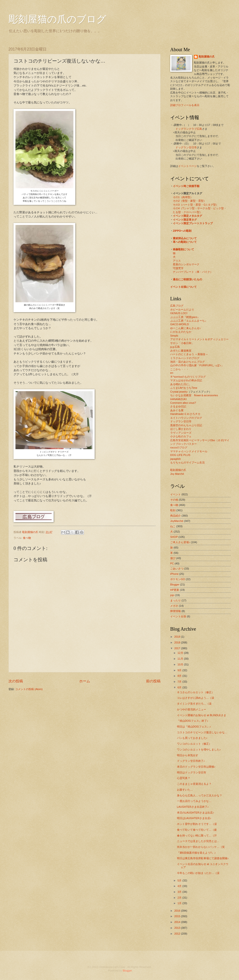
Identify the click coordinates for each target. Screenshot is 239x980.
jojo (172, 595)
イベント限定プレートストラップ (193, 223)
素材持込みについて (185, 238)
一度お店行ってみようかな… (194, 801)
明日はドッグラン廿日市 (192, 772)
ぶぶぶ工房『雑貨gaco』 (185, 317)
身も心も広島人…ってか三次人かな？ (200, 795)
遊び (173, 558)
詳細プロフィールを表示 (185, 105)
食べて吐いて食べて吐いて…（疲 (197, 830)
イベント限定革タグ (185, 220)
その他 (174, 500)
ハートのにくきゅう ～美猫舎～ (189, 354)
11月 (181, 659)
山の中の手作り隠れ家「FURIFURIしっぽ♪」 (197, 365)
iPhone (174, 574)
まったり (176, 600)
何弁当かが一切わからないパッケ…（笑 (201, 847)
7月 (180, 682)
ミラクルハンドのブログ (185, 358)
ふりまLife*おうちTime (184, 388)
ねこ (173, 526)
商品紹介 (176, 516)
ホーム (85, 681)
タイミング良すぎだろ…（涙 (194, 704)
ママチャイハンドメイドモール (189, 451)
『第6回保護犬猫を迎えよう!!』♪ (196, 853)
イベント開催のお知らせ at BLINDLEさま (202, 715)
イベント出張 (178, 616)
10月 (181, 664)
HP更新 (175, 590)
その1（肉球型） (183, 197)
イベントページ (187, 166)
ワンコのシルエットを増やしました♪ (199, 749)
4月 (180, 886)
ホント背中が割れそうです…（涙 (197, 824)
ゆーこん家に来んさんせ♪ (186, 328)
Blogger (175, 584)
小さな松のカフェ (181, 436)
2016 (178, 911)
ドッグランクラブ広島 (189, 129)
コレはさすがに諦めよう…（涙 (196, 698)
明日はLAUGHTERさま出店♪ (194, 818)
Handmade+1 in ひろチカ (185, 414)
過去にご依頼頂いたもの (187, 279)
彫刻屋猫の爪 (31, 532)
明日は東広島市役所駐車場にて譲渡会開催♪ (203, 858)
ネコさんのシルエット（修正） (196, 692)
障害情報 (176, 611)
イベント (176, 494)
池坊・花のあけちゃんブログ (187, 362)
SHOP (174, 537)
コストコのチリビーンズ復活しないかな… (202, 732)
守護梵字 (178, 268)
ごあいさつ (177, 569)
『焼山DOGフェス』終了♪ (193, 721)
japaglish (176, 459)
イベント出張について (183, 287)
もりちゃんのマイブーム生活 (187, 462)
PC (172, 563)
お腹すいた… (185, 790)
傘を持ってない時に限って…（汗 (197, 836)
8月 (180, 676)
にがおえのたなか (181, 332)
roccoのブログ (179, 447)
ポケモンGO (178, 579)
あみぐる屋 (177, 410)
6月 (180, 687)
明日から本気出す (188, 755)
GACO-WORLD (179, 324)
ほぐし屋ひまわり (181, 429)
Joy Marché (177, 474)
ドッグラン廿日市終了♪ (191, 761)
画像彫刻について (183, 249)
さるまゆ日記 (178, 406)
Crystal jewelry (179, 392)
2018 (178, 642)
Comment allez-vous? (183, 403)
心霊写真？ (184, 778)
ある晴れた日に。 (181, 384)
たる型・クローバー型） (187, 212)
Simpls (174, 336)
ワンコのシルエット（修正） (194, 744)
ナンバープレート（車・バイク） (193, 272)
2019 (178, 637)
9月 (180, 670)
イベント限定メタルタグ (187, 216)
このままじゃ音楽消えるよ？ (194, 784)
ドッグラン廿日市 (186, 147)
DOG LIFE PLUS (180, 455)
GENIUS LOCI (179, 313)
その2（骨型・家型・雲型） (190, 201)
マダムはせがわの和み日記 (186, 380)
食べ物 (27, 538)
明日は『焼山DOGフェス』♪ (194, 727)
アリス (177, 261)
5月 (180, 880)
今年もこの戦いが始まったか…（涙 (198, 873)
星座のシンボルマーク (186, 264)
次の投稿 (16, 681)
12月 (181, 653)
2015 (178, 916)
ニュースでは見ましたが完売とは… (198, 841)
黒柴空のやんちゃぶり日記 (186, 425)
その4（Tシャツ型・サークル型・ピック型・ (200, 208)
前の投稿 (153, 681)
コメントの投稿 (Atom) (29, 689)
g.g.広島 (175, 347)
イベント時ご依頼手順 (186, 186)
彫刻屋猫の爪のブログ (57, 19)
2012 (178, 934)
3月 (180, 892)
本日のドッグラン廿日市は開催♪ (196, 767)
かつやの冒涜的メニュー (192, 709)
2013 (178, 928)
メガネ (174, 606)
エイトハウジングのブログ (186, 418)
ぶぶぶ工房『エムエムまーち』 (189, 321)
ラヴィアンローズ (181, 433)
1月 (180, 903)
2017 (178, 648)
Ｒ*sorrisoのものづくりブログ (188, 377)
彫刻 (173, 510)
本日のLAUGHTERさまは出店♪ (196, 813)
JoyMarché (177, 521)
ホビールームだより (182, 310)
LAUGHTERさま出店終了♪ (193, 807)
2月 (180, 898)
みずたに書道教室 (181, 351)
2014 (178, 922)
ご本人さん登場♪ (180, 542)
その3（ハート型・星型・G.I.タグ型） (196, 205)
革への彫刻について (185, 242)
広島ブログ (177, 306)
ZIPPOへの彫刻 (182, 231)
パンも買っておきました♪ (192, 738)
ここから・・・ (179, 369)
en (172, 373)
